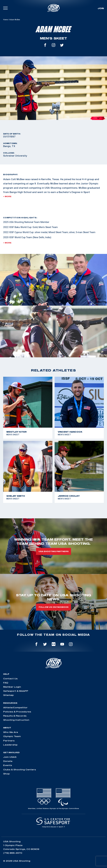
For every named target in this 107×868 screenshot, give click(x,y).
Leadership (10, 745)
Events (8, 765)
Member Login (12, 687)
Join (101, 8)
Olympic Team (12, 736)
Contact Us (10, 679)
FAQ (6, 683)
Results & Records (15, 716)
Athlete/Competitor (15, 707)
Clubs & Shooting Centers (20, 770)
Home (5, 20)
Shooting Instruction (16, 720)
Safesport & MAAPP (16, 691)
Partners (9, 741)
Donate (8, 761)
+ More (7, 196)
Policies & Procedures (17, 712)
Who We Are (11, 732)
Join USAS (10, 757)
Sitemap (8, 695)
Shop (6, 774)
